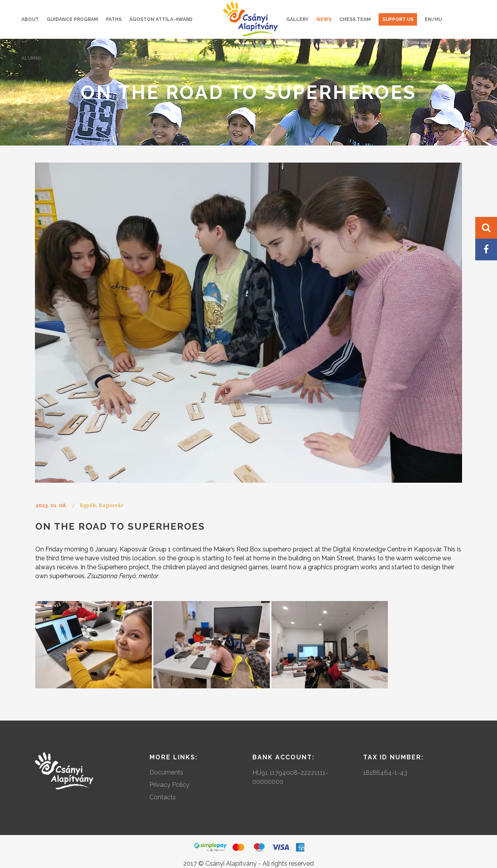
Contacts (163, 797)
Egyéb (88, 505)
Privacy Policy (169, 785)
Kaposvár (111, 505)
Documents (166, 772)
